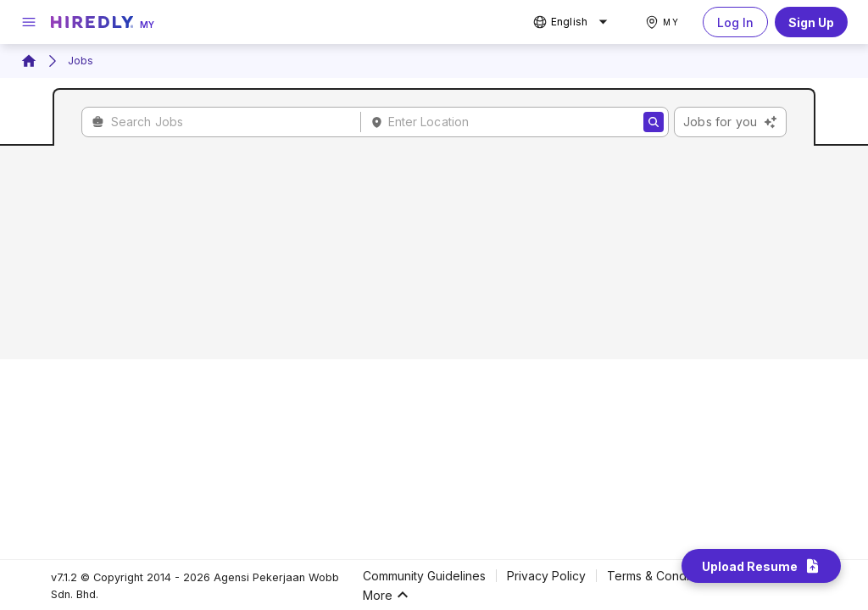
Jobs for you (730, 122)
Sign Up (811, 22)
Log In (735, 22)
